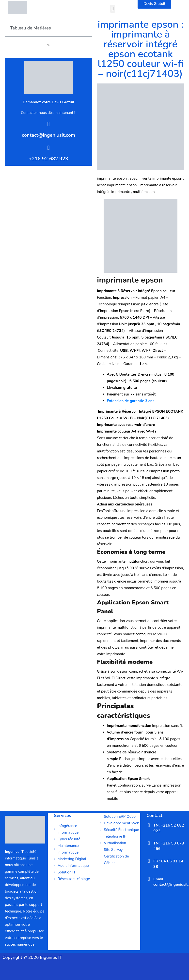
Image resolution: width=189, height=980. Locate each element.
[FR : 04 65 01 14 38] (149, 861)
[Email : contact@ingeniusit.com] (149, 879)
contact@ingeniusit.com (49, 135)
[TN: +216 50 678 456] (149, 843)
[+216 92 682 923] (49, 148)
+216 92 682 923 (48, 159)
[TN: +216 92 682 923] (149, 825)
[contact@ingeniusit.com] (49, 124)
